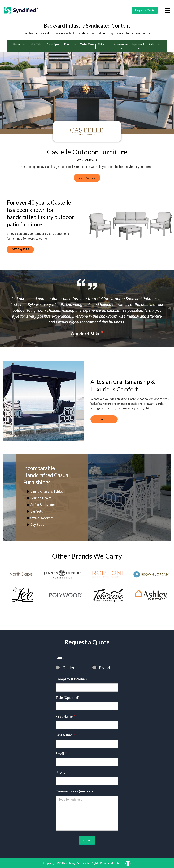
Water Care (87, 46)
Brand (105, 667)
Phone (60, 772)
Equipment (138, 46)
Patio (155, 44)
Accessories (121, 46)
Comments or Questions (74, 791)
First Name (65, 716)
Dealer (68, 667)
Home (19, 44)
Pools (70, 44)
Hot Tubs (36, 46)
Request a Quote (145, 10)
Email (61, 754)
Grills (104, 44)
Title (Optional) (67, 698)
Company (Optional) (71, 679)
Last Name (65, 735)
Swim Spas (53, 46)
